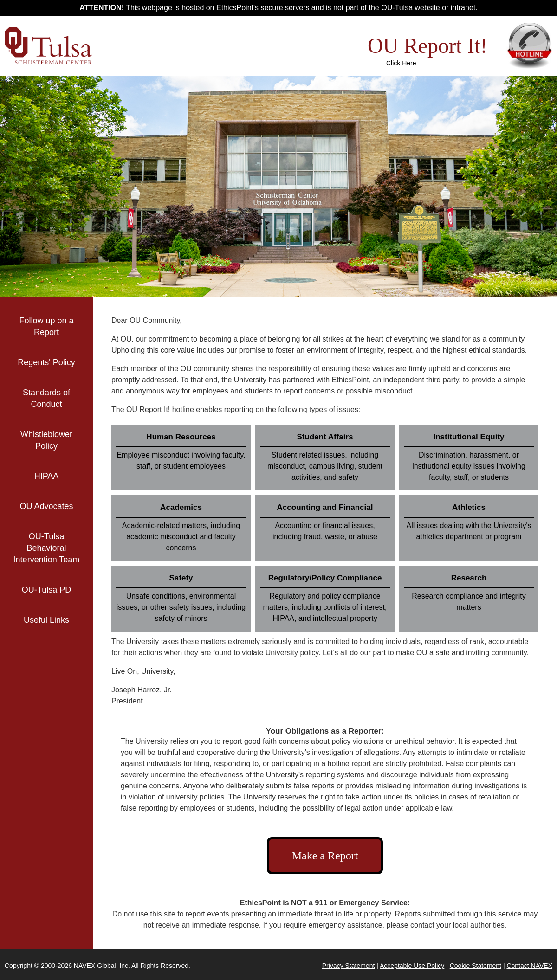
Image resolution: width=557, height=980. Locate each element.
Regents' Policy (46, 362)
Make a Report (325, 856)
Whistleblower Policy (46, 440)
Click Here (401, 63)
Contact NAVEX (529, 966)
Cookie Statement (476, 966)
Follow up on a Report (46, 326)
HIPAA (47, 476)
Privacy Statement (349, 966)
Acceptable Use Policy (412, 966)
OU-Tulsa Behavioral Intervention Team (47, 548)
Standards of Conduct (46, 398)
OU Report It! (427, 46)
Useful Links (58, 620)
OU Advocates (46, 506)
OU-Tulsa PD (46, 590)
